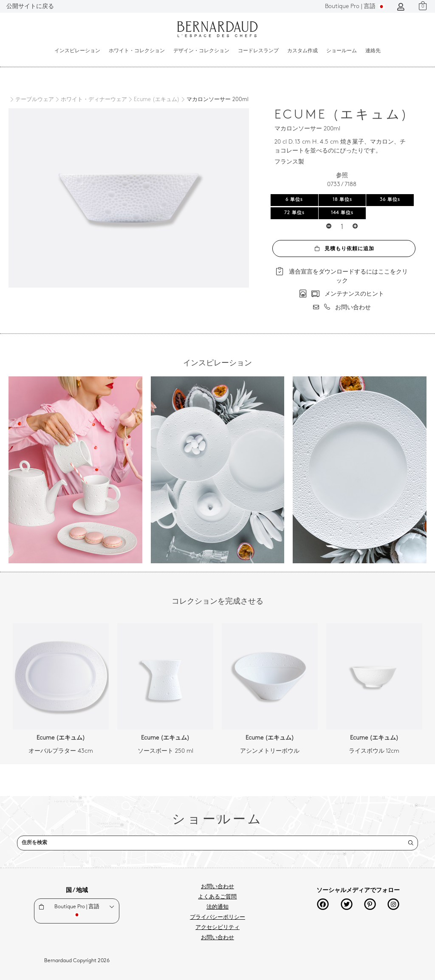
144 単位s (342, 213)
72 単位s (294, 213)
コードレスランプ (258, 51)
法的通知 (217, 907)
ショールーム (342, 51)
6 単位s (294, 200)
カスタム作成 (302, 51)
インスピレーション (77, 51)
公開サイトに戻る (30, 7)
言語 (355, 7)
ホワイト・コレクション (137, 51)
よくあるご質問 (217, 897)
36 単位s (390, 200)
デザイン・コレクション (201, 51)
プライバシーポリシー (217, 918)
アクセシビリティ (217, 928)
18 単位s (342, 200)
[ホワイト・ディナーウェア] (90, 100)
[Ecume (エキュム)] (153, 100)
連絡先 (373, 51)
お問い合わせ (217, 887)
